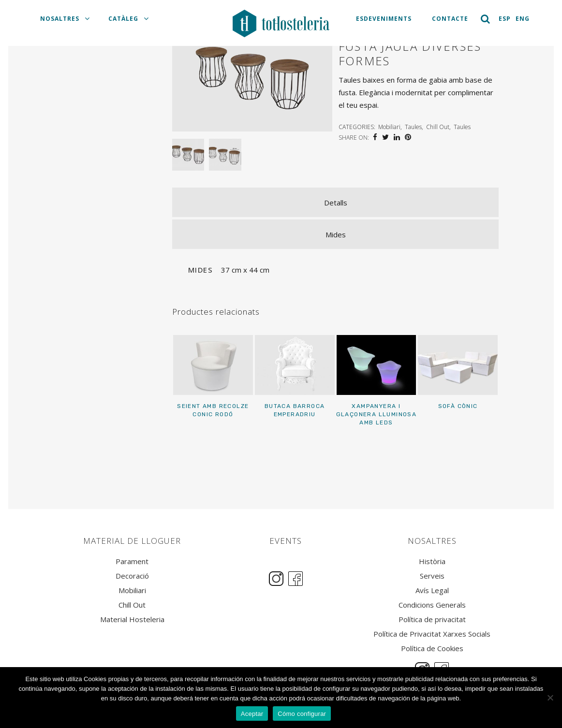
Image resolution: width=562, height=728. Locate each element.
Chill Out (438, 127)
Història (432, 561)
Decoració (132, 576)
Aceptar (252, 714)
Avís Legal (432, 590)
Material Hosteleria (132, 619)
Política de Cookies (432, 648)
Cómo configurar (302, 714)
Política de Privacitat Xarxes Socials (432, 634)
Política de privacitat (432, 619)
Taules (413, 127)
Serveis (432, 576)
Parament (132, 561)
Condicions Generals (432, 605)
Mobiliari (389, 127)
